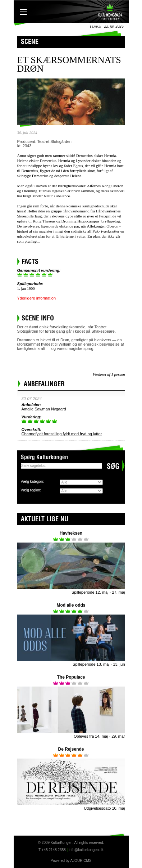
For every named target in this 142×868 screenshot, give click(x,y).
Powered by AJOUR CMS (71, 861)
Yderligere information (37, 298)
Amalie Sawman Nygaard (44, 409)
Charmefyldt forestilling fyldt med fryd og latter (62, 434)
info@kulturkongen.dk (86, 850)
